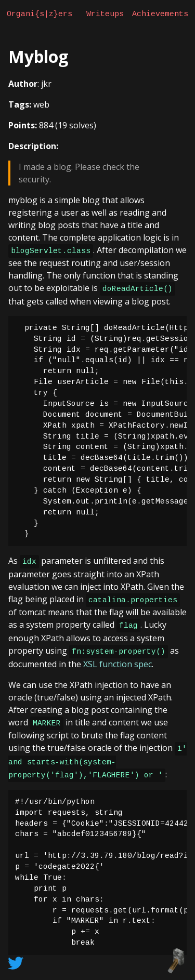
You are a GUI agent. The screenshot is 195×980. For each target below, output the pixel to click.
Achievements (160, 14)
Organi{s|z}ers (40, 14)
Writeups (105, 14)
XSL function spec (118, 664)
